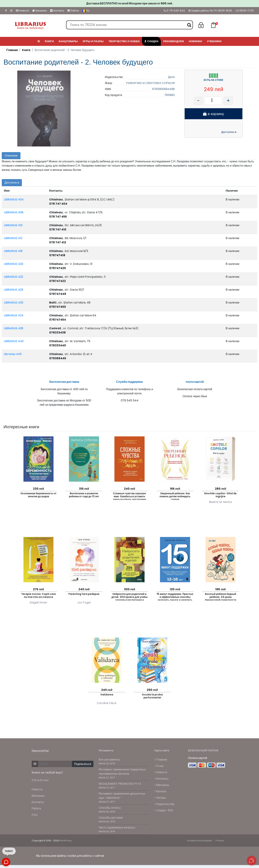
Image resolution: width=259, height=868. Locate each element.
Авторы (160, 801)
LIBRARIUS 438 (14, 328)
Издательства (164, 807)
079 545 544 (40, 783)
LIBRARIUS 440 (14, 341)
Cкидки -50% (164, 813)
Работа (73, 11)
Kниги (26, 50)
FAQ (35, 818)
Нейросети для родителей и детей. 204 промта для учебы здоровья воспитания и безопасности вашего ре (129, 599)
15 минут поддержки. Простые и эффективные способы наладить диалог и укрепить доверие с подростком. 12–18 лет (175, 599)
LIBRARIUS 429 (13, 290)
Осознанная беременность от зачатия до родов (38, 498)
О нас (159, 769)
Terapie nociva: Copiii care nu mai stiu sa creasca (39, 598)
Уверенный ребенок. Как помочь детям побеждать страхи (175, 498)
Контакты (57, 11)
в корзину (213, 114)
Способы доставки (111, 821)
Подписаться (83, 767)
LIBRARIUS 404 (14, 199)
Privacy (220, 843)
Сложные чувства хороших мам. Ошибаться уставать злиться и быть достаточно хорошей (129, 498)
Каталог (160, 794)
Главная (12, 50)
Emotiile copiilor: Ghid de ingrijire (220, 498)
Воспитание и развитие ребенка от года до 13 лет (84, 498)
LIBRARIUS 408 (14, 212)
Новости (22, 11)
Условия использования (199, 843)
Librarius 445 (13, 354)
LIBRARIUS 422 (13, 277)
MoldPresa (66, 843)
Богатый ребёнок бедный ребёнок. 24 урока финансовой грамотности (221, 599)
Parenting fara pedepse (84, 597)
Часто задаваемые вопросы (117, 831)
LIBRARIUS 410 (13, 225)
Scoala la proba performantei (152, 699)
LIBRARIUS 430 (14, 303)
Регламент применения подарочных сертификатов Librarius (122, 775)
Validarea (107, 697)
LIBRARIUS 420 (14, 264)
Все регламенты (109, 763)
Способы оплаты (110, 811)
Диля (171, 77)
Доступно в (229, 132)
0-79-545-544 (174, 11)
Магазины (40, 11)
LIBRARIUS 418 (13, 251)
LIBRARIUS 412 (13, 238)
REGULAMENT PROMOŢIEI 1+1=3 (120, 787)
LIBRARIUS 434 (14, 315)
